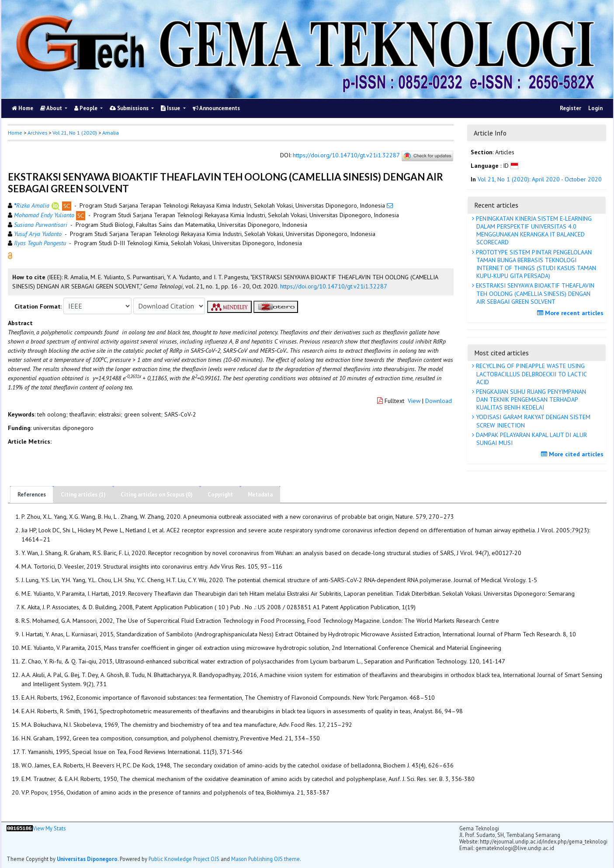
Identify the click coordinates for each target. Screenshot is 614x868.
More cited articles (573, 454)
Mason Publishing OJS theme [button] (265, 859)
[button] (10, 255)
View (414, 401)
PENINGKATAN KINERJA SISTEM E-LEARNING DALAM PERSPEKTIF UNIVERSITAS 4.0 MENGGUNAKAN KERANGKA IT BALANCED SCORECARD (533, 231)
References (32, 495)
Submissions (130, 108)
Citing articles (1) (83, 495)
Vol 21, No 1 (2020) (75, 133)
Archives (37, 133)
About (52, 108)
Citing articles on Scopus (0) (157, 495)
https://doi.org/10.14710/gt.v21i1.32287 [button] (334, 286)
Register (571, 108)
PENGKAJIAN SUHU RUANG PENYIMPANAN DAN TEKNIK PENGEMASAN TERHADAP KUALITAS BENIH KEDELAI (530, 399)
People (87, 108)
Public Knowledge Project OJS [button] (184, 859)
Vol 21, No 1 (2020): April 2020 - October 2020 (540, 179)
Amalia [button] (111, 133)
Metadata (260, 495)
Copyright (220, 495)
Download (439, 401)
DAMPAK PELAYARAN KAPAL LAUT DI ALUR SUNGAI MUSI (531, 439)
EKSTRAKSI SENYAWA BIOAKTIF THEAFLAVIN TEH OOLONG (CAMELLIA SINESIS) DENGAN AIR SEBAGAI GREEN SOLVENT (534, 293)
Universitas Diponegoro (87, 859)
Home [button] (15, 133)
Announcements (216, 108)
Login (595, 108)
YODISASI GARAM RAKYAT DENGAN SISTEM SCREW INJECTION (532, 421)
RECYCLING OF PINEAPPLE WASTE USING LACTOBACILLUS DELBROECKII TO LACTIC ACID (531, 374)
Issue (171, 108)
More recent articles (571, 313)
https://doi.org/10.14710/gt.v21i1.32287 (346, 156)
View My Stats (49, 828)
